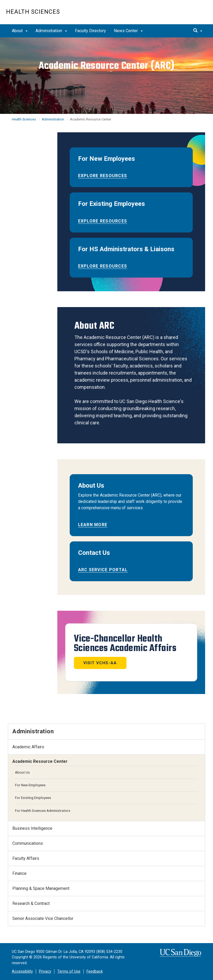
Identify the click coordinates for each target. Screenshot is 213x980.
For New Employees (30, 785)
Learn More (93, 525)
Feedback (95, 971)
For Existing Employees (33, 798)
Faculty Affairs (26, 858)
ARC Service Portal (103, 570)
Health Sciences (33, 12)
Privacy (45, 971)
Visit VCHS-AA (100, 663)
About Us (22, 772)
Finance (19, 873)
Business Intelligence (32, 828)
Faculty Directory (90, 31)
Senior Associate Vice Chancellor (43, 918)
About (20, 31)
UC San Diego (177, 15)
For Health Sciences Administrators (43, 811)
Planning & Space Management (41, 888)
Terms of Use (69, 971)
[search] (198, 31)
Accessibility (22, 971)
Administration (51, 31)
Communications (28, 843)
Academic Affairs (28, 747)
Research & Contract (31, 903)
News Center (128, 31)
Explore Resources (103, 176)
